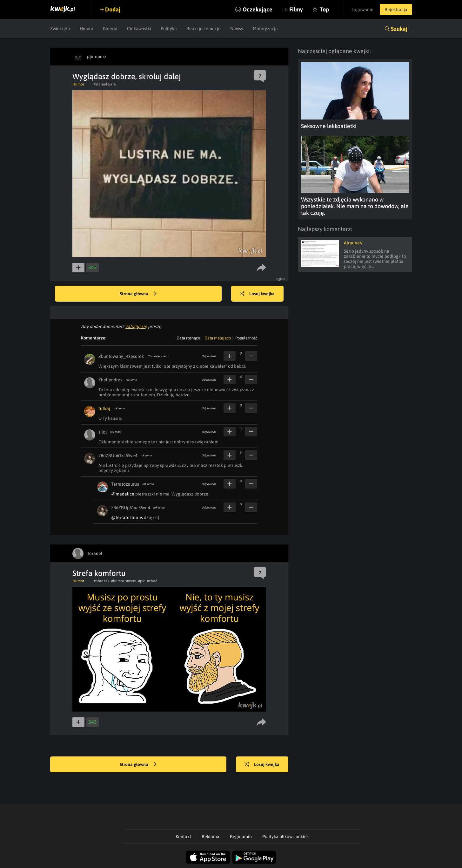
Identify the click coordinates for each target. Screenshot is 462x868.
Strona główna (138, 294)
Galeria (110, 29)
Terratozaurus (125, 484)
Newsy (237, 29)
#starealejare (105, 84)
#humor (118, 581)
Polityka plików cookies (285, 837)
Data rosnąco (188, 338)
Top (324, 9)
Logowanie (362, 10)
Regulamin (241, 837)
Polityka (169, 29)
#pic (142, 581)
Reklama (211, 837)
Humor (87, 29)
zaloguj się (136, 326)
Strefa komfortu (99, 573)
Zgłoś (281, 279)
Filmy (296, 9)
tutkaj (104, 408)
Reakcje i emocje (204, 29)
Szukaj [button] (399, 29)
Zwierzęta (60, 29)
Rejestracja (396, 10)
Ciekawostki (139, 29)
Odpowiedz (209, 356)
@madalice (123, 494)
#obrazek (101, 581)
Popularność (246, 338)
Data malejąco (218, 338)
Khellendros (110, 380)
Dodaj (113, 9)
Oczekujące (258, 9)
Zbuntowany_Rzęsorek (121, 356)
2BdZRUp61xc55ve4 (118, 455)
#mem (131, 581)
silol (103, 432)
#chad (152, 581)
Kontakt (183, 837)
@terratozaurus (127, 517)
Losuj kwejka (257, 294)
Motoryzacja (265, 29)
